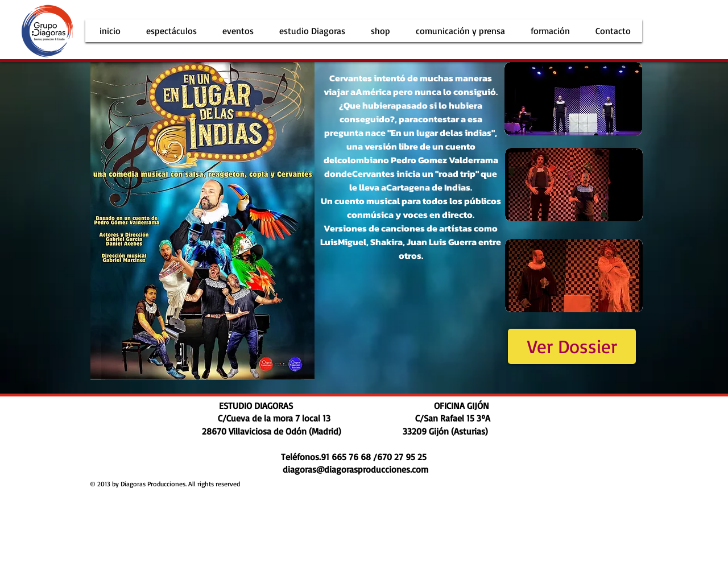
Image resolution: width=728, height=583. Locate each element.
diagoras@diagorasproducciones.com (355, 469)
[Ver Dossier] (572, 346)
